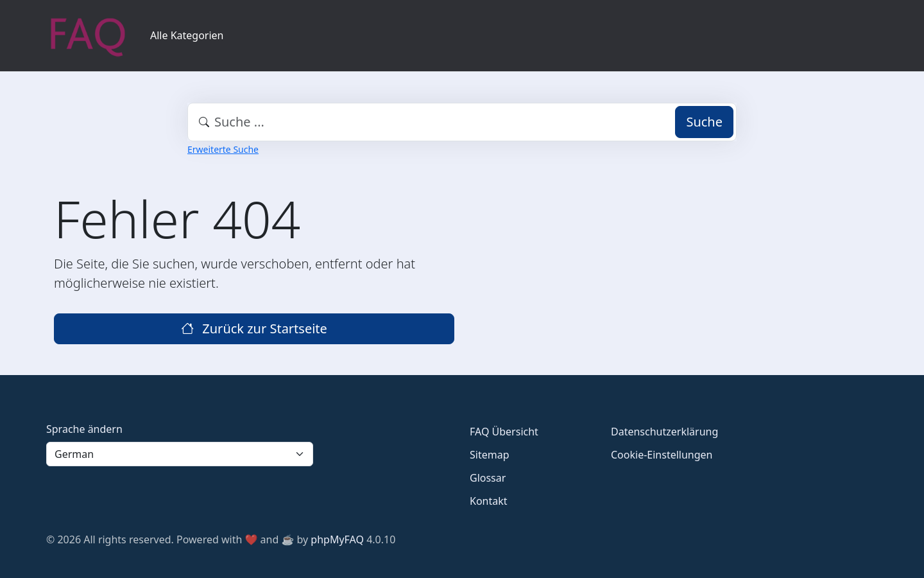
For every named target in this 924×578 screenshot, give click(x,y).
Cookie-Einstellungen (662, 455)
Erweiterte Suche (223, 149)
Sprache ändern (84, 429)
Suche (704, 122)
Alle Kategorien (187, 35)
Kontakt (489, 501)
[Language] (180, 454)
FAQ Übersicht (504, 432)
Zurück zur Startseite (254, 328)
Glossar (488, 478)
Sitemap (490, 455)
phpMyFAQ (337, 539)
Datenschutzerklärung (664, 432)
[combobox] (462, 122)
